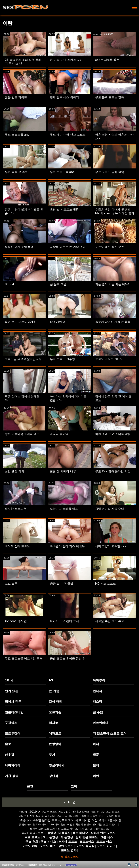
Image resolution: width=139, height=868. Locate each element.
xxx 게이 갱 (58, 322)
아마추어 (99, 680)
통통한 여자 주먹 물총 (19, 247)
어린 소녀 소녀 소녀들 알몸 (113, 434)
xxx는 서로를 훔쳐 (107, 60)
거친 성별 (12, 776)
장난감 (53, 776)
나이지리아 (13, 765)
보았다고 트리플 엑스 (64, 509)
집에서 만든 (13, 702)
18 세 (9, 680)
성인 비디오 (73, 812)
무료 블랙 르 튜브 (16, 172)
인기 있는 (12, 691)
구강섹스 (11, 723)
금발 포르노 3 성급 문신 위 (68, 658)
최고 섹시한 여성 (86, 820)
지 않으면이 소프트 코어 (110, 733)
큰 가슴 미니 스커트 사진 (66, 60)
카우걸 (10, 755)
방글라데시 (57, 765)
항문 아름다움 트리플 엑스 (22, 434)
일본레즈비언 (14, 712)
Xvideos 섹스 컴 (16, 621)
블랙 (96, 765)
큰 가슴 (54, 691)
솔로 (8, 744)
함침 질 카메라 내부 (63, 471)
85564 (10, 284)
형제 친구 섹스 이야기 (64, 97)
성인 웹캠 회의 (14, 471)
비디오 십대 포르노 (17, 546)
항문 (96, 755)
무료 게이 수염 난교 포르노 (68, 135)
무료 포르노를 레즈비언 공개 (24, 658)
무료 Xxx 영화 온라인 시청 (113, 471)
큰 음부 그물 (58, 284)
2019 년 (35, 812)
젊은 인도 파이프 (16, 97)
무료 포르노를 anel (18, 135)
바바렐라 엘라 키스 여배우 (67, 546)
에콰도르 (55, 733)
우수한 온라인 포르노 (46, 820)
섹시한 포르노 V (15, 509)
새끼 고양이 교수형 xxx (111, 546)
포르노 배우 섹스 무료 (110, 247)
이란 (96, 776)
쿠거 (52, 755)
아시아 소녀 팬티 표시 (64, 621)
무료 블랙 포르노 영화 (110, 97)
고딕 (74, 786)
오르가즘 (55, 712)
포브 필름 (11, 584)
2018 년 (69, 802)
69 (51, 680)
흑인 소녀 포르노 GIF (64, 210)
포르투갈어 (13, 733)
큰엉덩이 (55, 744)
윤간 (30, 786)
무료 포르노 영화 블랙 (110, 172)
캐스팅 (97, 702)
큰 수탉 (98, 712)
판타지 (97, 691)
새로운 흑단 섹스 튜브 (110, 621)
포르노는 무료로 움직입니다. (24, 359)
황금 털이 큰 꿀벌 (61, 584)
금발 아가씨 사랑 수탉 (110, 509)
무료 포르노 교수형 (62, 359)
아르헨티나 (101, 723)
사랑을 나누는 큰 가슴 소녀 (68, 247)
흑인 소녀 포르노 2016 (20, 322)
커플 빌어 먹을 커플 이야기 (113, 284)
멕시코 (53, 723)
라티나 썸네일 (59, 434)
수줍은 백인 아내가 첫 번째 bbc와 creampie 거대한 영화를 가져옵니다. (115, 213)
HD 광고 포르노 (106, 584)
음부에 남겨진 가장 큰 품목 (113, 322)
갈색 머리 (56, 702)
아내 (96, 744)
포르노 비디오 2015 (109, 359)
